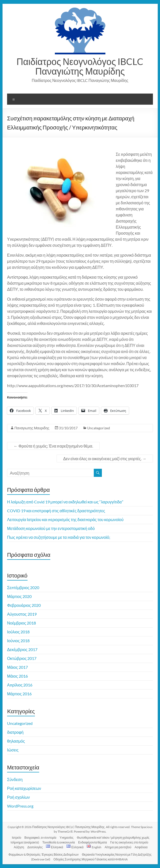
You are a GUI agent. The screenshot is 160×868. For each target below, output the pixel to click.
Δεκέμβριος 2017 (22, 649)
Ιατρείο (17, 838)
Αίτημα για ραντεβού (118, 847)
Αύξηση (19, 847)
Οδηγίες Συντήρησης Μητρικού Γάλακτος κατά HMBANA (91, 859)
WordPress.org (20, 806)
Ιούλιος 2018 (18, 632)
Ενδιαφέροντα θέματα (93, 842)
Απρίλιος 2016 (20, 685)
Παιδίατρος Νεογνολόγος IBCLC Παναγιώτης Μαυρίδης (80, 66)
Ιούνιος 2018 (18, 641)
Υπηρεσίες (67, 838)
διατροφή (15, 732)
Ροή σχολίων (18, 797)
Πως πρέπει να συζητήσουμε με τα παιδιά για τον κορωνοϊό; (59, 537)
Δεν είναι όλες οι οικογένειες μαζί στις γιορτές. (105, 459)
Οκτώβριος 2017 (22, 658)
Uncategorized (99, 428)
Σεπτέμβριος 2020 (23, 587)
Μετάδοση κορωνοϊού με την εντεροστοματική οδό (51, 528)
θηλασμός (16, 741)
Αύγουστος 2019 (22, 614)
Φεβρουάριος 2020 (24, 605)
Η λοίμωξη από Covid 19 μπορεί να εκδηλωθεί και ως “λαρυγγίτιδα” (65, 502)
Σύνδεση (15, 779)
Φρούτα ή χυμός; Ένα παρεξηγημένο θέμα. (53, 446)
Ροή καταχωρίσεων (24, 788)
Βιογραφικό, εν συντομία (40, 838)
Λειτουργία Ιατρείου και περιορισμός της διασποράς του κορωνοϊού (65, 519)
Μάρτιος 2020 (19, 596)
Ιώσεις (13, 750)
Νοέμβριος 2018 (21, 623)
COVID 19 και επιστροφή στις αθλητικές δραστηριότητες (56, 511)
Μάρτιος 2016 (19, 694)
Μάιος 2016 (17, 676)
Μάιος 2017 (17, 667)
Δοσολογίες (35, 847)
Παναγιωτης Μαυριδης (32, 428)
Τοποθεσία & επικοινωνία (59, 842)
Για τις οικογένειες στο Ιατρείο (129, 842)
